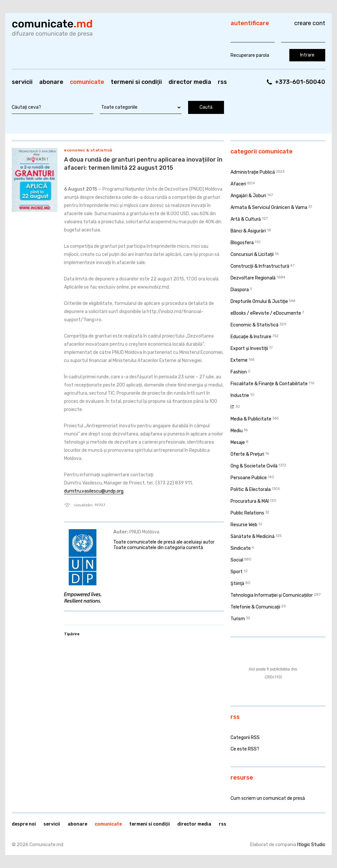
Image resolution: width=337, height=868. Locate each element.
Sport (237, 572)
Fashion (239, 372)
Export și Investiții (249, 348)
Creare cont (310, 23)
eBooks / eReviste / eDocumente (266, 313)
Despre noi (24, 824)
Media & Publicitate (251, 419)
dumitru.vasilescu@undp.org (94, 491)
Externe (239, 360)
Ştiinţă (237, 584)
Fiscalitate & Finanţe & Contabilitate (269, 384)
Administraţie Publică (253, 172)
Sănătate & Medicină (253, 537)
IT (233, 407)
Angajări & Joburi (248, 196)
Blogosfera (242, 243)
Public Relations (247, 513)
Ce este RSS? (245, 749)
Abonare (51, 82)
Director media (190, 82)
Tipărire (72, 634)
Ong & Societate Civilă (254, 466)
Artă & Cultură (246, 219)
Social (237, 560)
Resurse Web (244, 525)
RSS (222, 82)
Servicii (22, 82)
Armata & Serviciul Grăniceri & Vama (269, 207)
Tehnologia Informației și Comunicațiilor (272, 595)
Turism (238, 619)
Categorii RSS (245, 738)
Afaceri (238, 184)
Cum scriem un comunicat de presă (268, 798)
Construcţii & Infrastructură (260, 266)
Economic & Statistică (88, 150)
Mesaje (238, 442)
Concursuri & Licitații (252, 254)
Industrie (240, 395)
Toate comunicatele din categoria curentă (158, 548)
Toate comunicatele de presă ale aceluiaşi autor (164, 542)
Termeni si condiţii (136, 82)
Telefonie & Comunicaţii (255, 607)
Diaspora (240, 290)
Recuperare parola (250, 55)
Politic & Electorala (251, 489)
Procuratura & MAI (250, 501)
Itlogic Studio (311, 845)
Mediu (237, 431)
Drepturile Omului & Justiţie (259, 301)
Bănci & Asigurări (248, 231)
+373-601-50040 (300, 82)
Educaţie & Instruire (251, 337)
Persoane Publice (249, 478)
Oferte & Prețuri (247, 454)
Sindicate (241, 548)
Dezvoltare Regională (253, 278)
